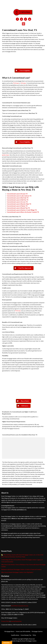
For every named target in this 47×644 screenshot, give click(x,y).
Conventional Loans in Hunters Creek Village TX (22, 210)
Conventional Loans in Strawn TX (17, 194)
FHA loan (18, 311)
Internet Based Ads (16, 621)
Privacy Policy (5, 621)
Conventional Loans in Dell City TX (18, 200)
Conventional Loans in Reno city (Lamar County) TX (23, 212)
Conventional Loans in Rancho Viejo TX (19, 204)
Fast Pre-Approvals (25, 268)
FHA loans (16, 83)
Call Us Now (24, 12)
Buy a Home (25, 401)
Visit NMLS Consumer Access (20, 606)
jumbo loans (6, 155)
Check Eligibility (25, 71)
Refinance (25, 406)
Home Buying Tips (26, 635)
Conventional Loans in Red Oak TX (18, 198)
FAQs (34, 635)
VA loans (23, 83)
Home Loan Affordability (23, 631)
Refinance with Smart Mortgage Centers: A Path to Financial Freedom (21, 569)
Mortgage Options (37, 631)
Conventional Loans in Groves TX (17, 202)
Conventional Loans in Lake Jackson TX (19, 196)
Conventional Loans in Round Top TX (18, 208)
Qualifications (15, 635)
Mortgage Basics (9, 631)
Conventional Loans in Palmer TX (17, 206)
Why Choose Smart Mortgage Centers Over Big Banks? (17, 572)
